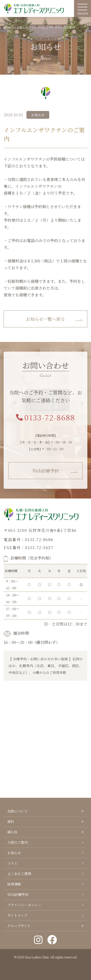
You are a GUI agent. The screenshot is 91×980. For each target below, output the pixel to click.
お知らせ (14, 853)
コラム (12, 863)
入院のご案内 (17, 842)
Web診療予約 (46, 471)
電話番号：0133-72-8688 (29, 540)
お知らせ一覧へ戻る (45, 319)
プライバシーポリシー (24, 905)
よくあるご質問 (19, 874)
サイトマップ (17, 915)
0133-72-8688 (45, 417)
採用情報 (14, 884)
